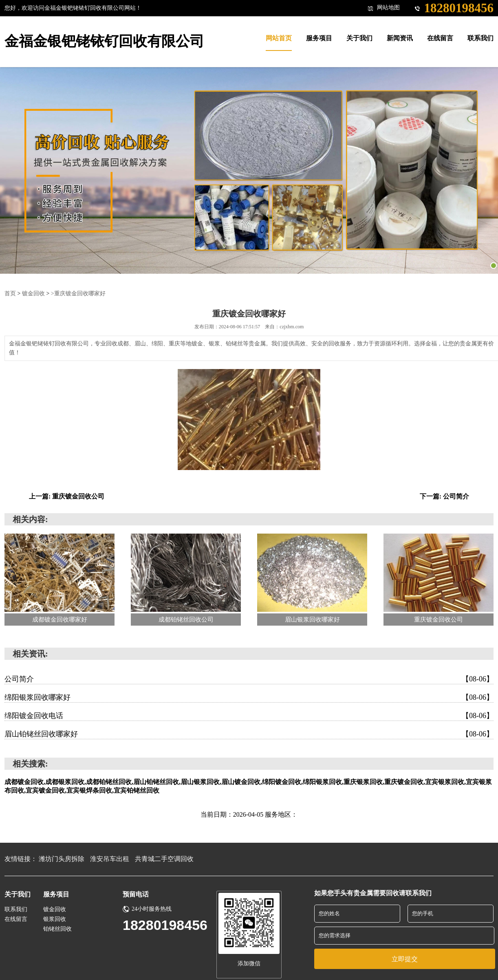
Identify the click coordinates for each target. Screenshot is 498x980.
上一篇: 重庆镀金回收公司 (67, 496)
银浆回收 (55, 919)
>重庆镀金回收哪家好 (78, 293)
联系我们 (16, 909)
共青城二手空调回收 (164, 859)
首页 (10, 293)
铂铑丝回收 (57, 929)
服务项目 (56, 894)
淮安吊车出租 (110, 859)
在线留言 (16, 919)
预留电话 (136, 894)
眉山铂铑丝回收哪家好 (249, 734)
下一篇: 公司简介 (444, 496)
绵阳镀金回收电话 (249, 716)
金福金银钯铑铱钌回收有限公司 (104, 41)
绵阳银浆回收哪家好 (249, 697)
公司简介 (249, 679)
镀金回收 (33, 293)
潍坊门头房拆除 (62, 859)
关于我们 (18, 894)
